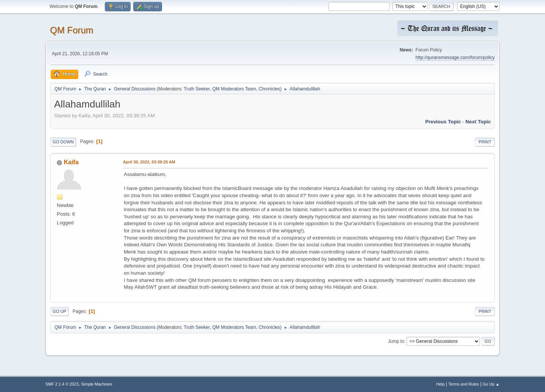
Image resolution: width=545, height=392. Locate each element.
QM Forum (72, 30)
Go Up (59, 311)
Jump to (396, 341)
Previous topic (443, 122)
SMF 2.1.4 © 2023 (62, 384)
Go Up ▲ (491, 384)
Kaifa (71, 162)
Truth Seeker (197, 89)
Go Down (63, 142)
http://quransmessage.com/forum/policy (455, 58)
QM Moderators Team (234, 89)
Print (485, 142)
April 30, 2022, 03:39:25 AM (149, 162)
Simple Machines (97, 384)
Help (441, 384)
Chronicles (269, 89)
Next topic (478, 122)
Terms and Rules (464, 384)
